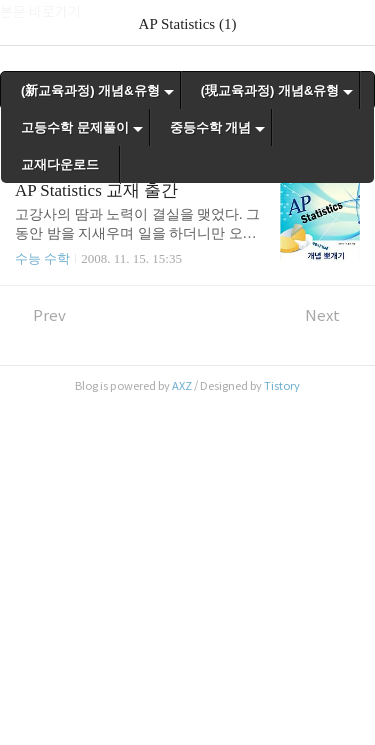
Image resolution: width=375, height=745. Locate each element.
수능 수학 (42, 258)
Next (332, 315)
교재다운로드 (60, 164)
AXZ (182, 386)
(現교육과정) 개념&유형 (270, 90)
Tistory (282, 386)
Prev (40, 315)
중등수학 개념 (211, 127)
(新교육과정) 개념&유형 (90, 90)
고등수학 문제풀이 (75, 127)
